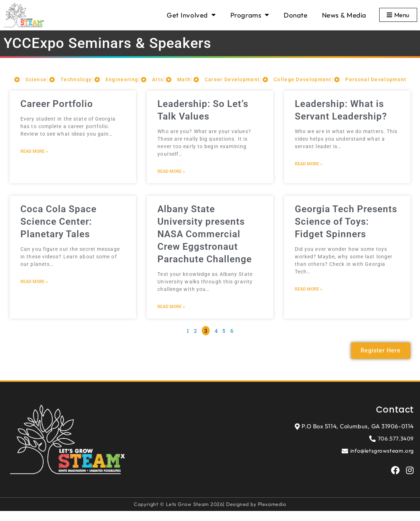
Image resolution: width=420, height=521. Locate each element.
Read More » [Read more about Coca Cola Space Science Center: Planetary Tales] (34, 291)
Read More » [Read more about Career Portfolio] (34, 160)
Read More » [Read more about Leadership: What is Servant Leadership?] (309, 172)
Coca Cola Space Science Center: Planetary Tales (60, 230)
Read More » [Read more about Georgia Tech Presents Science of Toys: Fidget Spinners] (309, 298)
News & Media (343, 15)
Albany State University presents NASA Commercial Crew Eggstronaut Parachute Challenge (206, 243)
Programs (248, 15)
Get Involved (190, 15)
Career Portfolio (58, 112)
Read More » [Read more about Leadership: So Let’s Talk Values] (171, 180)
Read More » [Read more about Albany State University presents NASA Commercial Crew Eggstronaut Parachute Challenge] (171, 316)
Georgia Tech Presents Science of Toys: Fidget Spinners (345, 230)
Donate (294, 15)
